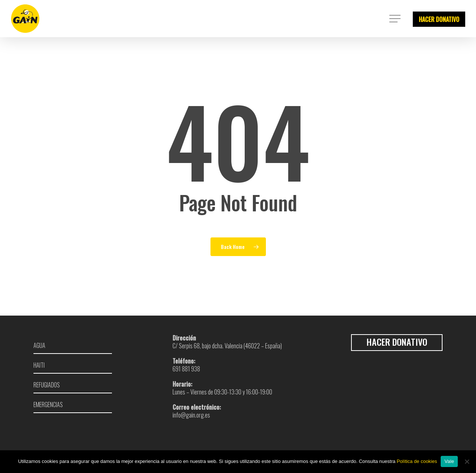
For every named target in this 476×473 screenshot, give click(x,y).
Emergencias (48, 405)
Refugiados (47, 385)
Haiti (39, 365)
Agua (39, 345)
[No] (467, 461)
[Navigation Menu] (396, 19)
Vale (449, 461)
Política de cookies (417, 461)
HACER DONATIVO (439, 19)
